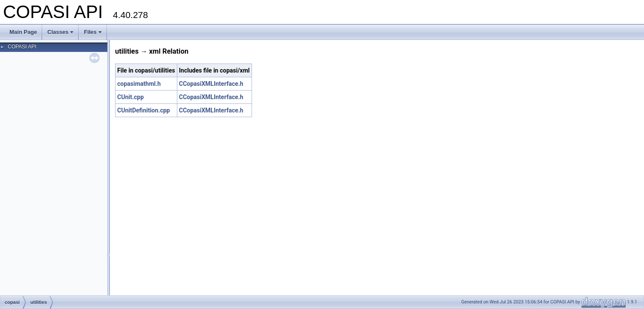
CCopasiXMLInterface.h (211, 84)
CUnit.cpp (131, 97)
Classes (60, 32)
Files (93, 32)
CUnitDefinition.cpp (144, 110)
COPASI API (22, 47)
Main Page (23, 32)
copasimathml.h (139, 84)
